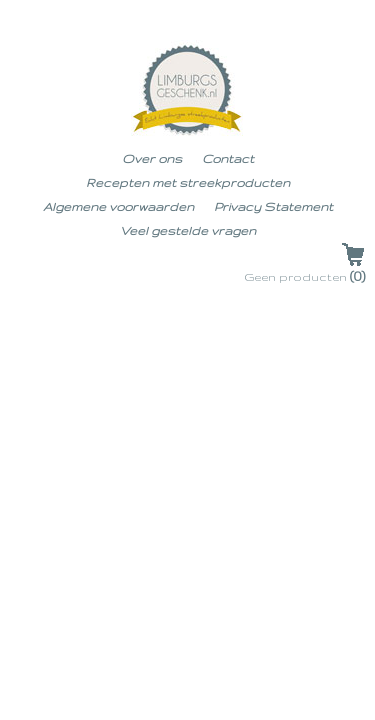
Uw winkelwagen (353, 253)
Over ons (152, 158)
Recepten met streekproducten (188, 182)
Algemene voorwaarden (118, 206)
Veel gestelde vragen (188, 230)
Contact (228, 158)
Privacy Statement (273, 206)
